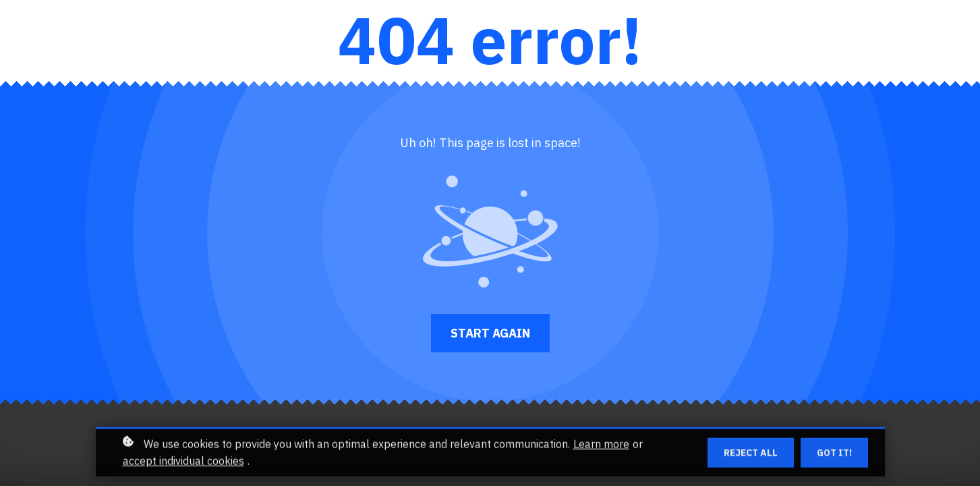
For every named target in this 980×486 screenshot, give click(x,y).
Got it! (834, 456)
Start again (490, 333)
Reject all (751, 456)
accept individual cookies (183, 464)
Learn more (601, 448)
